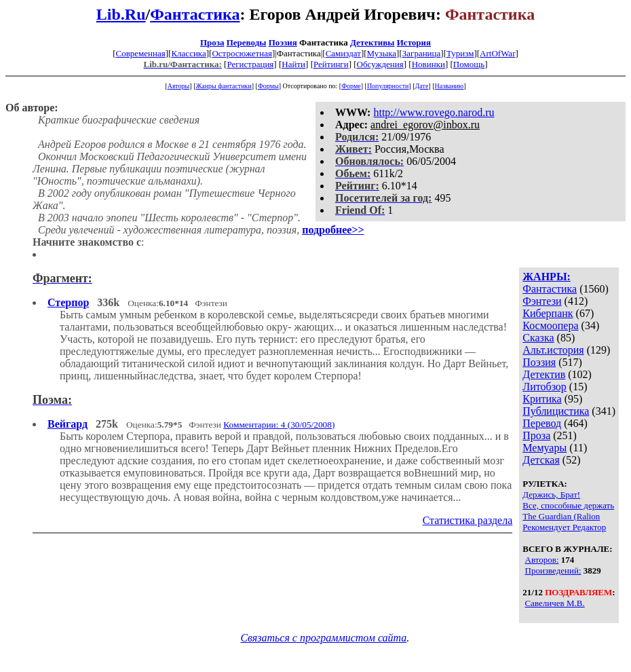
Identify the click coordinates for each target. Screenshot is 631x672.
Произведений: (553, 571)
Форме (351, 86)
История (414, 42)
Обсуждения (380, 64)
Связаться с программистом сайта (323, 638)
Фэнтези (542, 301)
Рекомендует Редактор (564, 527)
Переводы (247, 42)
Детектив (544, 374)
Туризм (460, 53)
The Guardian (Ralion (561, 516)
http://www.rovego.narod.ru (434, 112)
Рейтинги (331, 64)
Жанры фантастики (223, 86)
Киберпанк (548, 313)
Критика (542, 399)
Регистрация (250, 64)
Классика (188, 53)
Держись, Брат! (551, 494)
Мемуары (544, 448)
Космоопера (550, 325)
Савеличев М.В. (555, 603)
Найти (293, 64)
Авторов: (542, 560)
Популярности (388, 86)
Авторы (179, 86)
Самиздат (343, 53)
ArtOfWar (497, 53)
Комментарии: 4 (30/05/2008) (279, 425)
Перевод (542, 423)
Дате (422, 86)
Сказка (538, 338)
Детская (541, 460)
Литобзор (544, 387)
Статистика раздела (468, 520)
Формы (268, 86)
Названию (450, 86)
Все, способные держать (568, 505)
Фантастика (195, 14)
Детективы (372, 42)
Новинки (428, 64)
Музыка (382, 53)
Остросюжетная (242, 53)
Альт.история (553, 350)
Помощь (469, 64)
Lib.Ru (121, 14)
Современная (141, 53)
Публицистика (556, 411)
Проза (212, 42)
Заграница (422, 53)
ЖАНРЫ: (547, 277)
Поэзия (283, 42)
